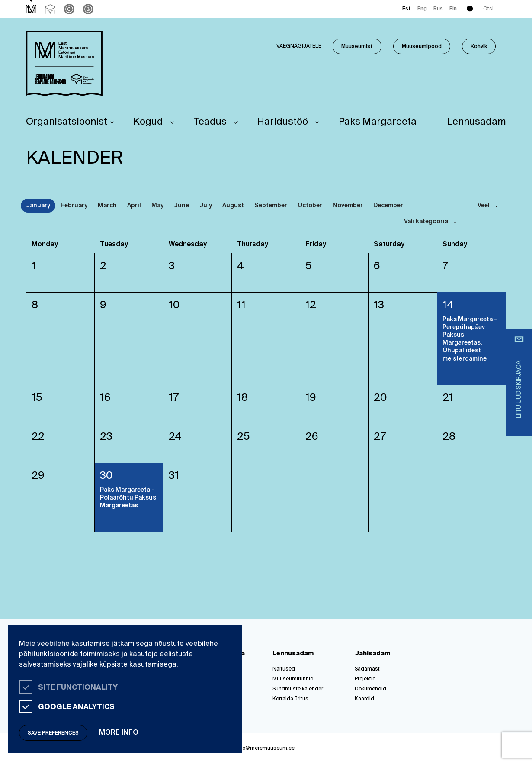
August (233, 206)
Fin (453, 9)
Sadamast (367, 669)
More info (119, 733)
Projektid (365, 679)
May (157, 206)
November (348, 206)
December (388, 206)
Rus (438, 9)
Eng (422, 9)
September (271, 206)
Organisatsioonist (67, 122)
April (134, 206)
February (74, 206)
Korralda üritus (290, 699)
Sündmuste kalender (298, 689)
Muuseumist (357, 47)
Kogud (148, 122)
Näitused (284, 669)
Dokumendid (370, 689)
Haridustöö (282, 122)
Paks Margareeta (378, 122)
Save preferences (53, 733)
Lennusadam (476, 122)
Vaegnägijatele (299, 46)
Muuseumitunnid (293, 679)
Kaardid (364, 699)
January (38, 206)
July (206, 206)
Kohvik (479, 47)
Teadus (210, 122)
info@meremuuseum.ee (265, 748)
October (310, 206)
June (181, 206)
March (107, 206)
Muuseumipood (422, 47)
